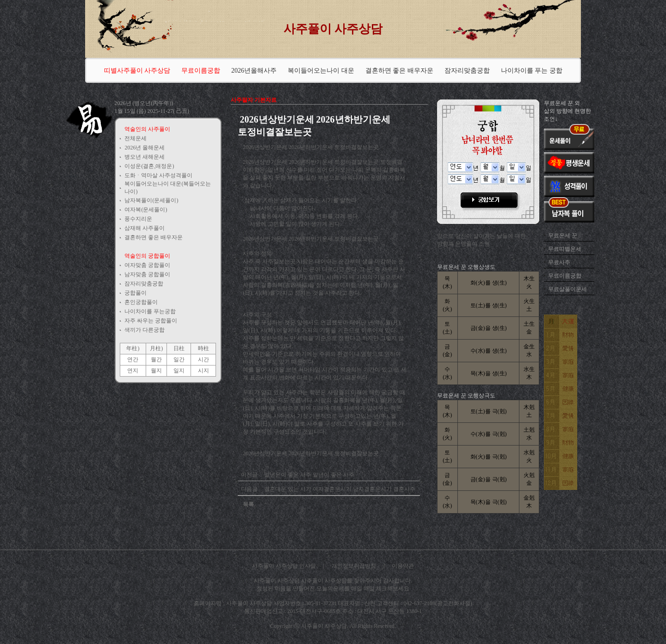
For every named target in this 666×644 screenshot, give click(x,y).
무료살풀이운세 (567, 289)
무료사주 (559, 262)
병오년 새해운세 (145, 157)
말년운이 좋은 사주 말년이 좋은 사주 (308, 475)
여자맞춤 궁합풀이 (147, 265)
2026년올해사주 (254, 71)
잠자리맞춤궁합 (467, 71)
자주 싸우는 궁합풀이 (151, 321)
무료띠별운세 (565, 249)
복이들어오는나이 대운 (321, 71)
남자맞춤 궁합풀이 (147, 274)
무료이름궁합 (565, 276)
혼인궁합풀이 (141, 302)
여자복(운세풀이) (146, 210)
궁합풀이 (136, 293)
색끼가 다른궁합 (145, 330)
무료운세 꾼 (563, 235)
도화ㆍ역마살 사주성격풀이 (158, 175)
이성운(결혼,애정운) (149, 166)
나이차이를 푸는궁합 (150, 311)
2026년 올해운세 (145, 148)
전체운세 (136, 138)
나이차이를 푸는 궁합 (532, 71)
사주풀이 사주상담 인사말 (284, 566)
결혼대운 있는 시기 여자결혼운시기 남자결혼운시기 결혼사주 (339, 489)
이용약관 (403, 566)
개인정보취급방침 (354, 566)
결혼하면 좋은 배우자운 (399, 71)
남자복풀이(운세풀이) (151, 200)
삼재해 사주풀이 (145, 228)
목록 (248, 504)
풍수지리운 (138, 219)
